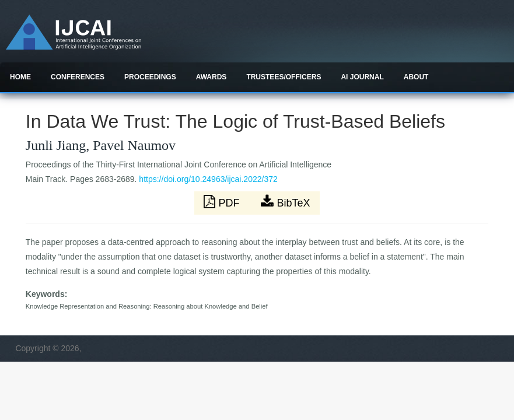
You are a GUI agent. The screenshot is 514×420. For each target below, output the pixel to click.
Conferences (78, 77)
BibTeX (285, 202)
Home (20, 77)
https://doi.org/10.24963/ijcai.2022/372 (208, 179)
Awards (211, 77)
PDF (223, 202)
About (416, 77)
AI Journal (362, 77)
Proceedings (150, 77)
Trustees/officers (284, 77)
